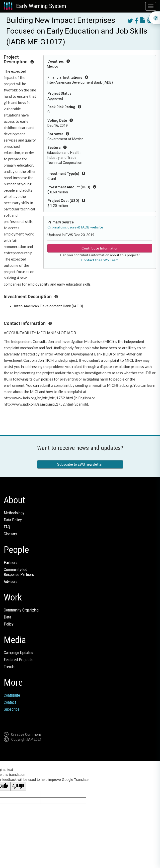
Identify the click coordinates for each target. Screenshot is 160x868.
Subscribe (12, 709)
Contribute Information (100, 248)
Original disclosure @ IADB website (75, 227)
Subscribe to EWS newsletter (80, 464)
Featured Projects (18, 660)
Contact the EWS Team (100, 260)
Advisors (11, 582)
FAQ (7, 527)
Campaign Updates (18, 653)
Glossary (10, 534)
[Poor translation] (18, 786)
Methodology (14, 513)
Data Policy (13, 520)
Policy (9, 624)
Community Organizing (21, 610)
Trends (9, 667)
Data (7, 617)
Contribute (12, 695)
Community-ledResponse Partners (19, 572)
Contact (10, 702)
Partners (11, 563)
